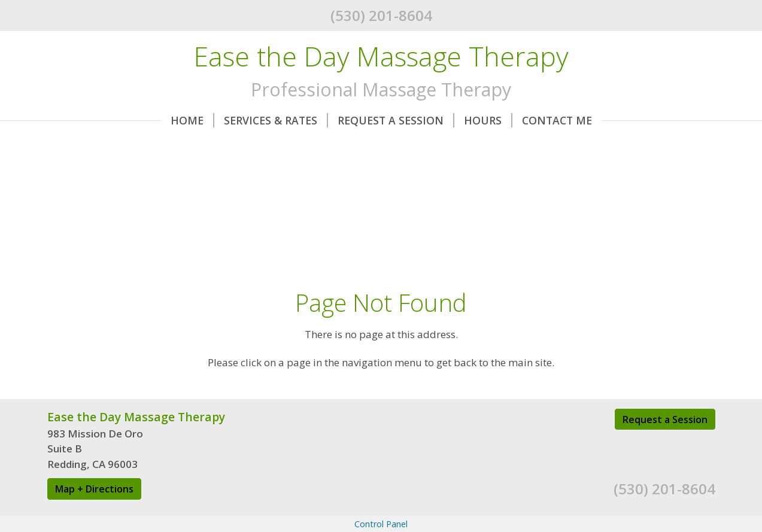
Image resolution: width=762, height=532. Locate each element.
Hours (488, 120)
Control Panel (381, 524)
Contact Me (557, 120)
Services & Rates (276, 120)
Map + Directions (94, 489)
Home (192, 120)
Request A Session (396, 120)
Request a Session (665, 419)
